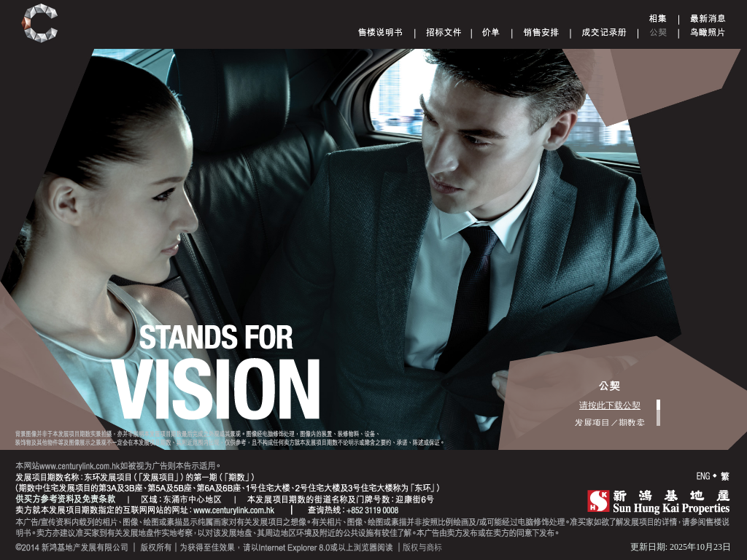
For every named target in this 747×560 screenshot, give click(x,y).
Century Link (40, 24)
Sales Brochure (380, 32)
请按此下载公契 (610, 405)
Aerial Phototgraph (708, 32)
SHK (659, 502)
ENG (703, 477)
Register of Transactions (604, 32)
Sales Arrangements (541, 32)
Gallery (658, 18)
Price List (491, 32)
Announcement (708, 18)
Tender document (444, 32)
